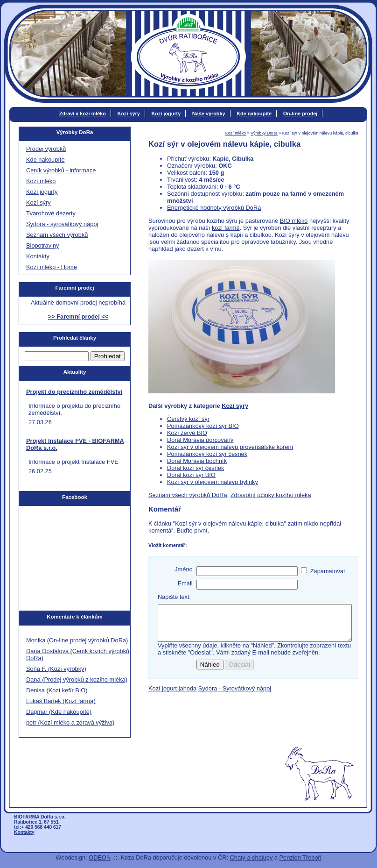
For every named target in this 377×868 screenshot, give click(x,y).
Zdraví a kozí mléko (83, 114)
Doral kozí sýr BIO (191, 475)
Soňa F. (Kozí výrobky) (56, 669)
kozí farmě (226, 228)
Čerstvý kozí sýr (188, 419)
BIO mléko (294, 221)
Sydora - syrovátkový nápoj (62, 224)
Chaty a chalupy (251, 857)
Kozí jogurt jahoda (172, 695)
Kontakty (38, 256)
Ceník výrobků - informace (61, 170)
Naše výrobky (209, 114)
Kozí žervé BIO (187, 433)
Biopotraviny (42, 245)
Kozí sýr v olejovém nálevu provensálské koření (230, 447)
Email (185, 583)
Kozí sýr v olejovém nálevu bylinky (213, 482)
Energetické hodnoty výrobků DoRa (214, 208)
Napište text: (174, 597)
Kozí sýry (129, 114)
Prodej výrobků (46, 149)
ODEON (100, 857)
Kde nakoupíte (254, 114)
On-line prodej (300, 114)
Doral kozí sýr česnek (195, 468)
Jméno (183, 569)
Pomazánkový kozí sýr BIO (203, 426)
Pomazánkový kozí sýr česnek (207, 454)
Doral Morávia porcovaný (200, 440)
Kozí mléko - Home (52, 267)
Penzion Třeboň (300, 857)
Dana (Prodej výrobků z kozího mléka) (77, 679)
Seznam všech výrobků (57, 235)
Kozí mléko (236, 133)
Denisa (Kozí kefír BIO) (57, 690)
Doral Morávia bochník (197, 461)
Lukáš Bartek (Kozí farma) (61, 701)
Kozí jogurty (166, 114)
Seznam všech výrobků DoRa (188, 495)
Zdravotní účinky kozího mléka (271, 495)
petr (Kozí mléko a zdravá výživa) (70, 722)
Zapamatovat (328, 571)
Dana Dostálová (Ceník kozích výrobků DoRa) (78, 655)
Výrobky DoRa (264, 133)
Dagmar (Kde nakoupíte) (59, 712)
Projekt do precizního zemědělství (74, 392)
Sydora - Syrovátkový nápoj (235, 695)
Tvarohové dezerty (51, 213)
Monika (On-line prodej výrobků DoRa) (77, 640)
